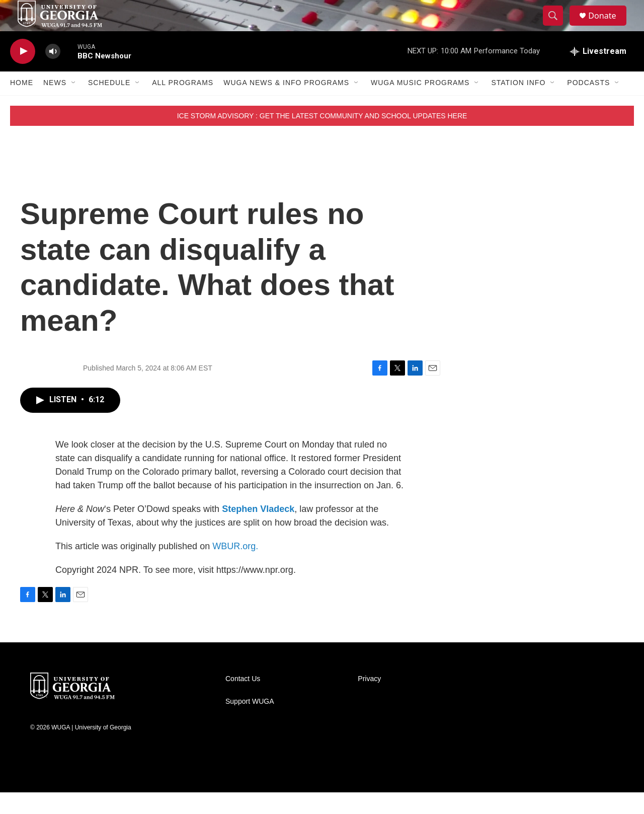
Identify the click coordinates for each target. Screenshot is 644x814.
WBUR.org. (235, 568)
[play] (23, 73)
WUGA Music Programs (420, 105)
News (55, 105)
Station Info (518, 105)
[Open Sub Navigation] (74, 105)
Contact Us (243, 700)
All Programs (183, 105)
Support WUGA (250, 723)
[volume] (53, 73)
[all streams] (598, 73)
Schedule (109, 105)
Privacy (369, 700)
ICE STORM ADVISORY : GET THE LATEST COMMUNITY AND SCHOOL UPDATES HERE (322, 137)
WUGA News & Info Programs (286, 105)
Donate (608, 26)
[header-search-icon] (557, 27)
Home (22, 105)
